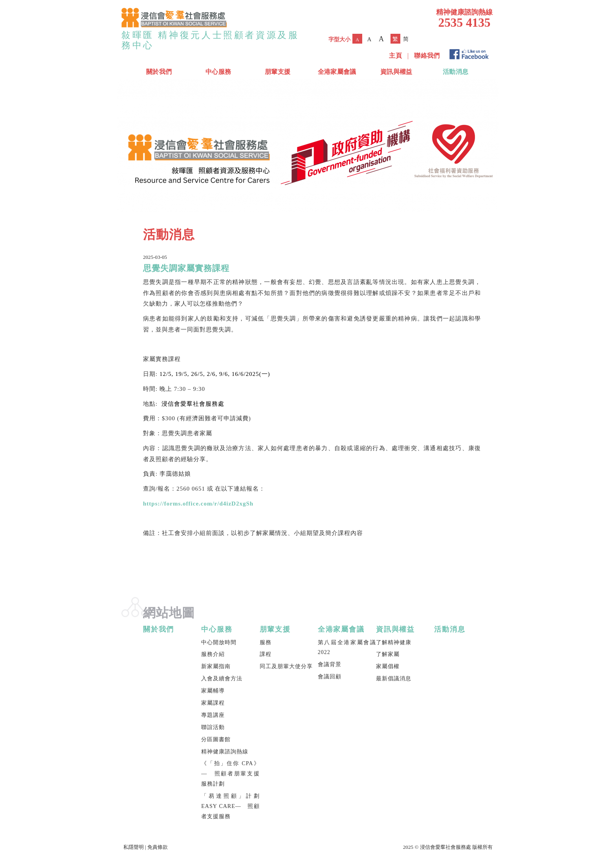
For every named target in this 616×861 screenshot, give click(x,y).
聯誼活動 (213, 727)
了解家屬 (388, 654)
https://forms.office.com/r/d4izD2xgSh (198, 504)
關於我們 (159, 72)
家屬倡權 (388, 666)
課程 (266, 654)
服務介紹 (213, 654)
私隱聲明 (134, 847)
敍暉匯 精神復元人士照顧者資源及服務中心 (210, 40)
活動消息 (456, 72)
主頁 (395, 56)
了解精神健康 (394, 642)
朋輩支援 (278, 72)
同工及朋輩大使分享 (286, 666)
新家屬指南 (216, 666)
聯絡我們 (427, 56)
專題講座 (213, 715)
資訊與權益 (396, 72)
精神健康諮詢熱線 (225, 752)
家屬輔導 (213, 691)
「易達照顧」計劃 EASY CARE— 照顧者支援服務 (230, 806)
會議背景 (330, 664)
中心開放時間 (219, 642)
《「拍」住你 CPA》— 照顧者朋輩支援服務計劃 (230, 774)
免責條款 (158, 847)
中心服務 (218, 72)
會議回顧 (330, 677)
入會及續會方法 (222, 679)
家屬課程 (213, 703)
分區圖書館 (216, 739)
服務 (266, 642)
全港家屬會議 (337, 72)
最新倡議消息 (394, 679)
